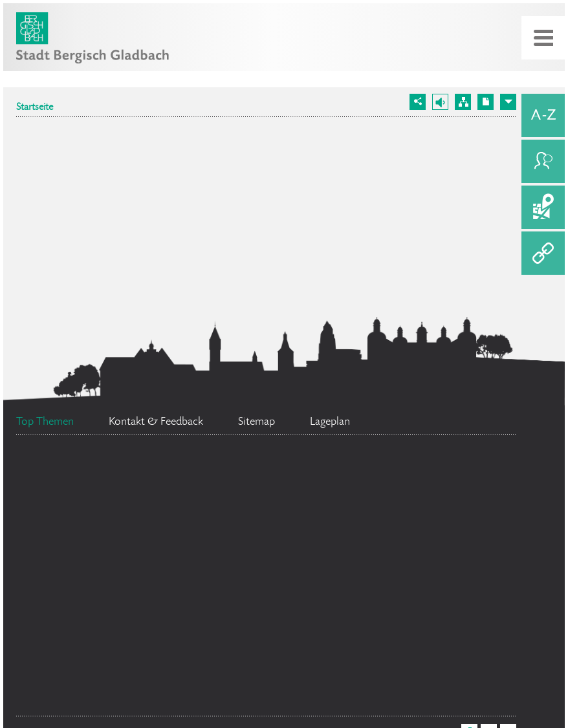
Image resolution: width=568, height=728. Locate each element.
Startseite (35, 108)
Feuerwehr (75, 480)
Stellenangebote (248, 491)
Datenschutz (412, 495)
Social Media (115, 552)
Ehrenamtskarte (99, 700)
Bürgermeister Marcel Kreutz (325, 598)
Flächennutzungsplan (332, 652)
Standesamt (123, 639)
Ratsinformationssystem (101, 581)
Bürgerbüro (314, 552)
